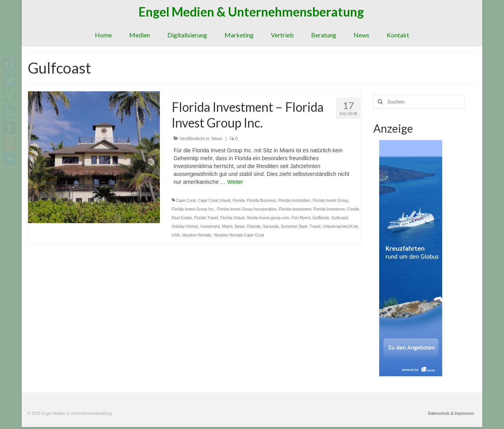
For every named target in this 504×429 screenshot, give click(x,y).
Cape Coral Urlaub (214, 201)
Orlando (254, 227)
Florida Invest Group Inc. (193, 209)
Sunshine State (294, 227)
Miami (227, 227)
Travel (315, 227)
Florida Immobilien (295, 201)
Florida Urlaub (233, 218)
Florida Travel (206, 218)
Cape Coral (186, 201)
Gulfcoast (340, 218)
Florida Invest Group (331, 201)
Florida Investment (295, 209)
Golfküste (321, 218)
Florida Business (261, 201)
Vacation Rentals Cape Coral (239, 235)
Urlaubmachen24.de (340, 227)
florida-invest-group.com (268, 218)
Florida (239, 201)
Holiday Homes (185, 227)
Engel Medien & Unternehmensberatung (251, 12)
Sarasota (271, 227)
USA (176, 235)
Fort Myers (301, 218)
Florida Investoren (329, 209)
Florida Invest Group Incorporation (247, 209)
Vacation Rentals (197, 235)
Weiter (235, 182)
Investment (210, 227)
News (217, 139)
